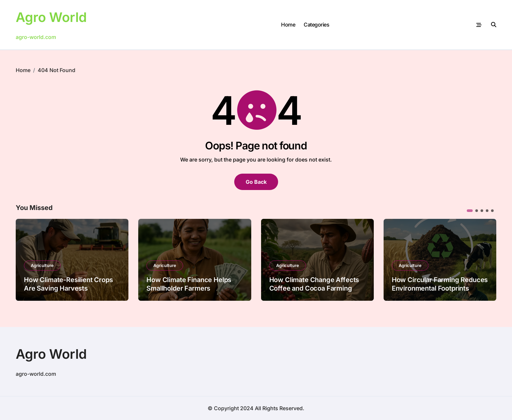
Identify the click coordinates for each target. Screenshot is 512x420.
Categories (316, 25)
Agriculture (42, 265)
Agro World (51, 17)
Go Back (256, 182)
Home (288, 25)
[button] (470, 211)
